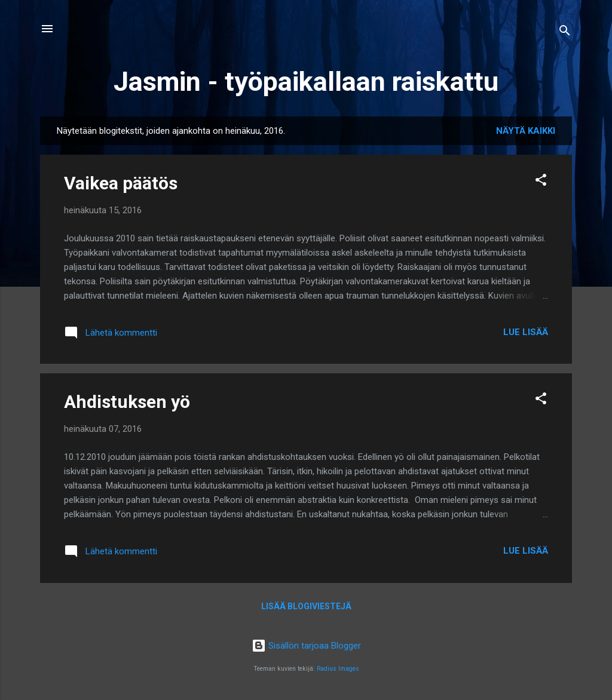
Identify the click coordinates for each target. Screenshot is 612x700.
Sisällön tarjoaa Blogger (306, 646)
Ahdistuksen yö (127, 402)
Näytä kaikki (526, 131)
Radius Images (338, 669)
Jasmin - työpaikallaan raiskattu (306, 82)
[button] (541, 182)
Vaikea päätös (121, 183)
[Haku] (565, 33)
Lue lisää (526, 332)
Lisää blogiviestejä (306, 606)
